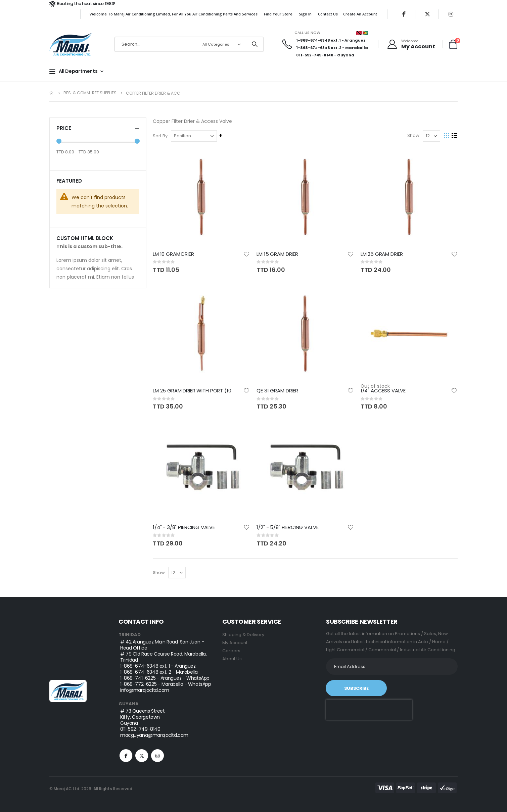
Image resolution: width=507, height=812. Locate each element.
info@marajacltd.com (145, 690)
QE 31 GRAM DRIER (278, 391)
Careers (231, 651)
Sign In (305, 14)
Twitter (142, 756)
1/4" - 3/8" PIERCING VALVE (184, 528)
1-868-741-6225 (138, 678)
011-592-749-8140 (315, 55)
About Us (232, 659)
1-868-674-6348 (313, 40)
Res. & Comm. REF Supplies (90, 93)
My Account (235, 643)
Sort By (160, 136)
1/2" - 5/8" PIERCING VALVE (288, 528)
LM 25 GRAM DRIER (382, 254)
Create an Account (360, 14)
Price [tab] (98, 128)
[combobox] (189, 44)
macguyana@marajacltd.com (154, 735)
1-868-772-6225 (138, 684)
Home (52, 93)
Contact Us (328, 14)
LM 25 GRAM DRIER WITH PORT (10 (192, 391)
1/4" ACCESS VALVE (383, 391)
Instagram (157, 756)
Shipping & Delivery (243, 635)
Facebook (126, 756)
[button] (247, 254)
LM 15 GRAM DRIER (278, 254)
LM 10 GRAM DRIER (174, 254)
